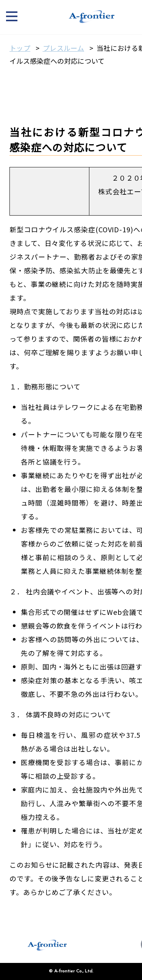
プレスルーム (64, 48)
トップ (20, 48)
